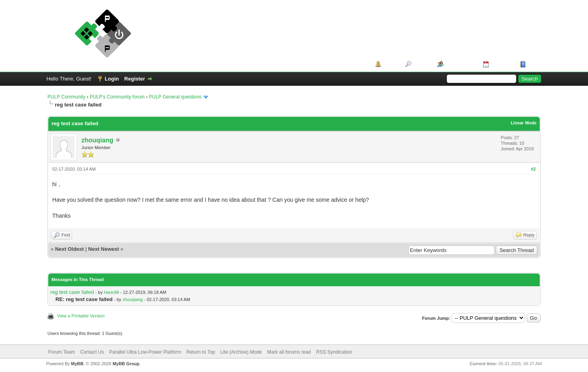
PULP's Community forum (117, 97)
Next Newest (104, 249)
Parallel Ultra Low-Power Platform (145, 352)
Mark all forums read (289, 352)
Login (112, 79)
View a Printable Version (81, 316)
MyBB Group (126, 364)
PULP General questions (175, 97)
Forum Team (62, 352)
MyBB (77, 364)
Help (533, 64)
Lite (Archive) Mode (241, 352)
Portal (390, 64)
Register (135, 79)
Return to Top (201, 352)
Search (421, 64)
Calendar (502, 64)
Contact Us (92, 352)
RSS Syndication (334, 352)
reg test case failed (72, 292)
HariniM (111, 292)
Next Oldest (69, 249)
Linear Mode (524, 123)
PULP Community (66, 97)
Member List (461, 64)
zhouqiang (97, 140)
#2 (533, 169)
